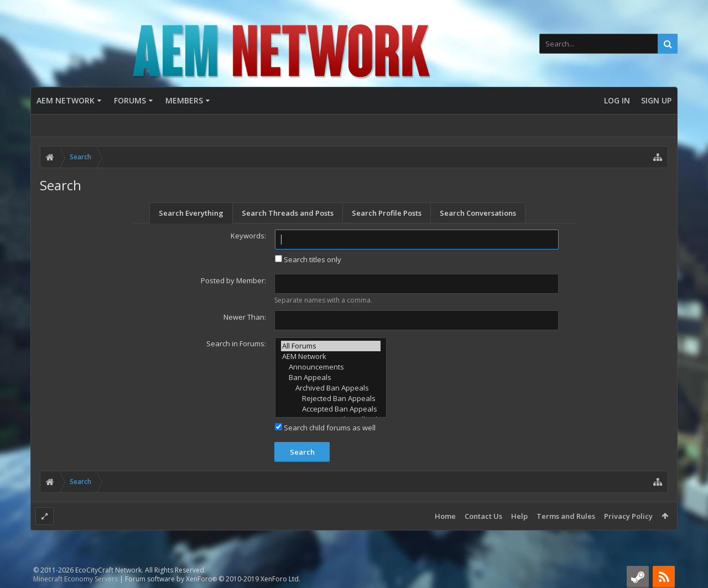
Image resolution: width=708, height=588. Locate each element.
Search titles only (308, 259)
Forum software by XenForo (213, 579)
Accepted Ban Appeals (331, 409)
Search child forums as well (325, 428)
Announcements (331, 367)
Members (184, 100)
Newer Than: (245, 317)
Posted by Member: (233, 280)
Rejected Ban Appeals (331, 399)
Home (445, 516)
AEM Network (66, 100)
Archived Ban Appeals (331, 388)
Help (519, 516)
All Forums (331, 346)
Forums (130, 100)
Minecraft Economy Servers (76, 579)
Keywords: (248, 236)
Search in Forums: (236, 344)
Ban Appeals (331, 378)
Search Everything (191, 213)
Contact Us (483, 516)
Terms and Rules (566, 516)
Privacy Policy (628, 516)
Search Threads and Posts (288, 213)
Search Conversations (478, 213)
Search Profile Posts (387, 213)
